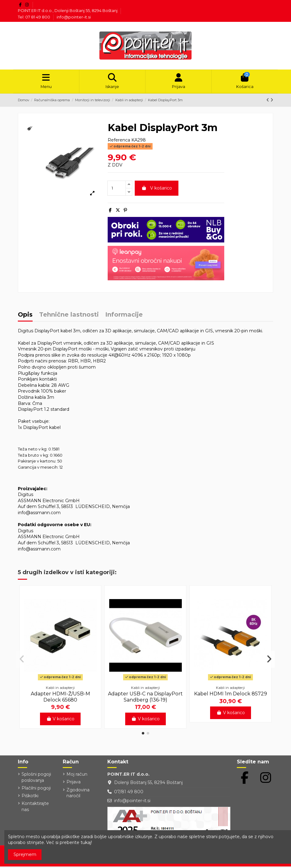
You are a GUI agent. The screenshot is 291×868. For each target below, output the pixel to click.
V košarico (157, 190)
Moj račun (77, 776)
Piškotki (30, 798)
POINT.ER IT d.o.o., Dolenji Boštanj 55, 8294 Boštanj (68, 10)
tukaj (86, 842)
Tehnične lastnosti (69, 317)
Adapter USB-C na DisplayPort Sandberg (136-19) (145, 698)
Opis (25, 317)
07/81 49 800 (129, 793)
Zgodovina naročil (78, 794)
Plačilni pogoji (36, 790)
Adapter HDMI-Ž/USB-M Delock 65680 (60, 698)
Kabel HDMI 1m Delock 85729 (231, 696)
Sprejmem (25, 854)
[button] (143, 735)
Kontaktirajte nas (35, 808)
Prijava (74, 784)
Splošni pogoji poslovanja (36, 779)
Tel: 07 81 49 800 (34, 17)
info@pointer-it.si (74, 17)
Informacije (124, 317)
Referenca (119, 142)
